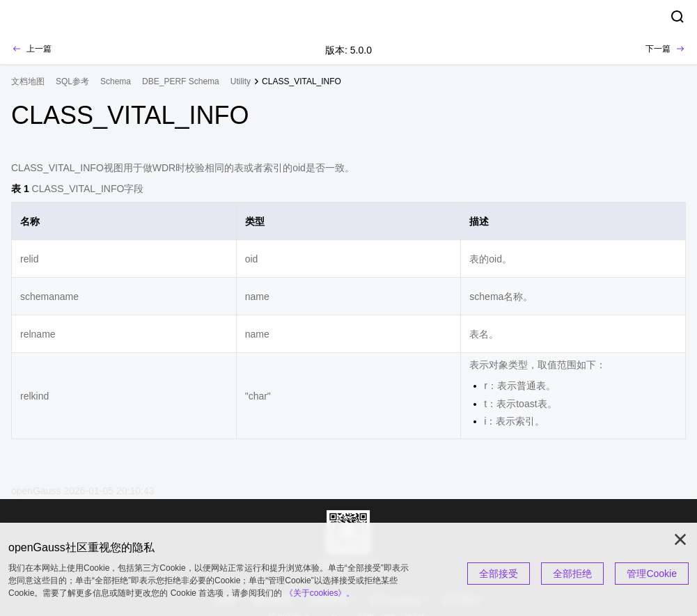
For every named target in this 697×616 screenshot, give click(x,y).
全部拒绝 (572, 574)
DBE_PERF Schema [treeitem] (181, 81)
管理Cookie (652, 574)
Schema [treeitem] (116, 81)
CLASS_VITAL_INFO (301, 81)
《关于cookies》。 (320, 593)
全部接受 (499, 574)
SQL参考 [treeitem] (72, 81)
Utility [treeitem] (241, 81)
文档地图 (28, 81)
